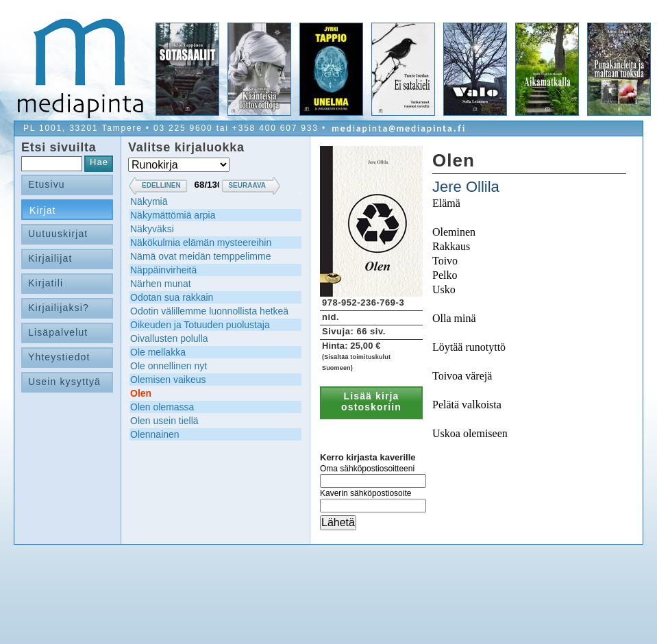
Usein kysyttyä (64, 382)
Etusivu (47, 184)
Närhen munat (161, 284)
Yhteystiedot (59, 357)
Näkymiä (149, 201)
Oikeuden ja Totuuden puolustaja (200, 325)
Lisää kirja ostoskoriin (371, 401)
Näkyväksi (152, 229)
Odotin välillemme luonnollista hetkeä (209, 311)
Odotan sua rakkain (172, 297)
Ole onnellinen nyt (169, 366)
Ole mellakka (158, 352)
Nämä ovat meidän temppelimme (200, 256)
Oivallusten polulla (169, 338)
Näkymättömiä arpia (173, 215)
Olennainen (155, 434)
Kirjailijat (50, 258)
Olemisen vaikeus (168, 380)
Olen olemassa (162, 407)
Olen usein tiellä (164, 421)
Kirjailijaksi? (59, 308)
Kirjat (43, 210)
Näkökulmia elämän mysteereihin (201, 243)
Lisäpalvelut (58, 332)
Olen (141, 393)
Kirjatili (46, 283)
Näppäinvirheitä (163, 270)
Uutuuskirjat (58, 234)
